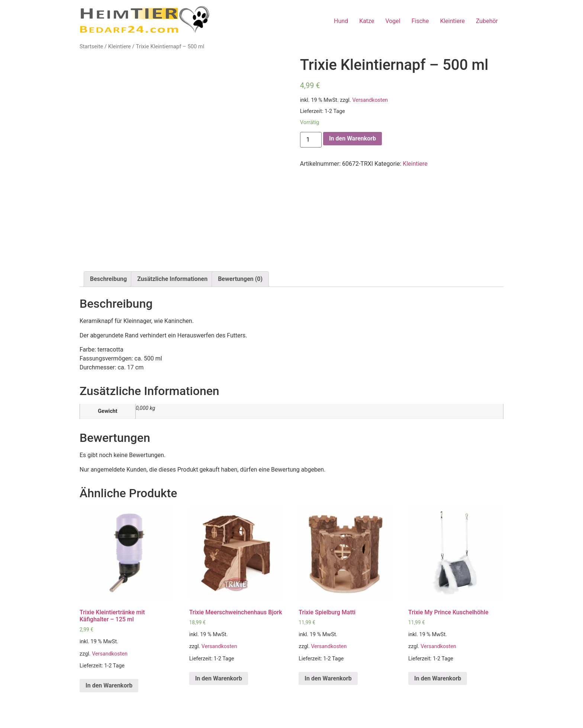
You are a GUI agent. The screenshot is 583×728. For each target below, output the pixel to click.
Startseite (91, 46)
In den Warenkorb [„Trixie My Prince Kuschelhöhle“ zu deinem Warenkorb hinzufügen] (438, 678)
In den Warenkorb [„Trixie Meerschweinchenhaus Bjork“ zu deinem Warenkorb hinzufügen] (219, 678)
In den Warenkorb (352, 138)
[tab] (108, 279)
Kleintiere (452, 21)
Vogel (393, 21)
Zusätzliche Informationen (172, 279)
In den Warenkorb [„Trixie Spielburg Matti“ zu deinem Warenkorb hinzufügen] (328, 678)
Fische (420, 21)
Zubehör (487, 21)
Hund (341, 21)
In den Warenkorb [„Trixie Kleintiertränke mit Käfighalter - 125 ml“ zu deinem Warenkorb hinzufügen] (109, 685)
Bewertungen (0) (240, 279)
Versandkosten (370, 100)
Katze (367, 21)
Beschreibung (108, 279)
